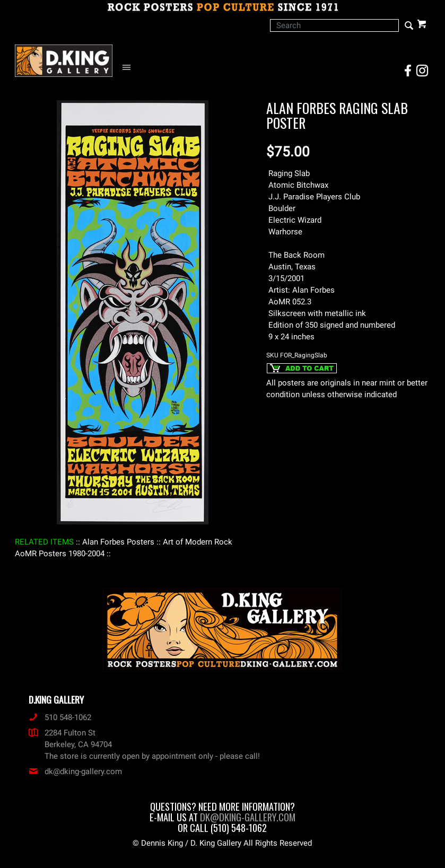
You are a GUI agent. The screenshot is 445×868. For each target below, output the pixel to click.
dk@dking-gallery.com (75, 771)
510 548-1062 (60, 717)
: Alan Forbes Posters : (118, 542)
